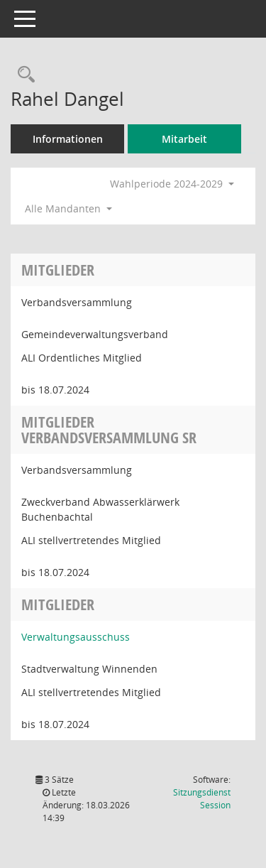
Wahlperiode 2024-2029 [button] (172, 184)
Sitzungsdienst (202, 799)
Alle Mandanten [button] (68, 208)
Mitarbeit (184, 139)
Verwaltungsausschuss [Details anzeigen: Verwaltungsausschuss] (76, 637)
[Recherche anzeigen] (23, 75)
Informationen (68, 139)
